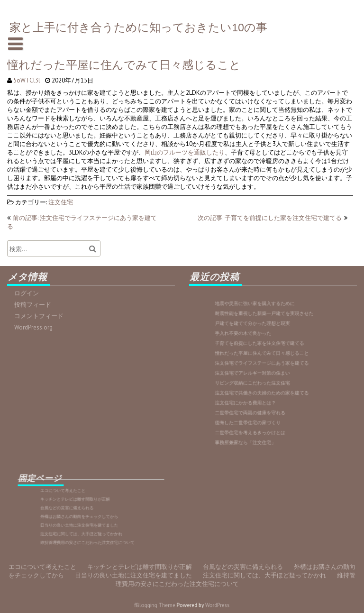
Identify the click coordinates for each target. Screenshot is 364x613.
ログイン (29, 293)
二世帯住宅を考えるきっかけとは (261, 417)
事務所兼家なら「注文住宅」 (258, 425)
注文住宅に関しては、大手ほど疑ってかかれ (87, 525)
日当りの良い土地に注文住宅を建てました (86, 520)
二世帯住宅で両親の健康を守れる (261, 402)
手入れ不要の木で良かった (257, 343)
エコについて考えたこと (79, 500)
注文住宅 (62, 200)
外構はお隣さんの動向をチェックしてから (86, 515)
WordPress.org (36, 327)
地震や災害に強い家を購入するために (263, 321)
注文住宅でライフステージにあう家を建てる (267, 365)
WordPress (209, 605)
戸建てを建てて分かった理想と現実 (262, 336)
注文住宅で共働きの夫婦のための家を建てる (267, 388)
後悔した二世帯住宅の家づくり (259, 410)
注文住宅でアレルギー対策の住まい (262, 373)
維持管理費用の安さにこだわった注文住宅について (90, 530)
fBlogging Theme (161, 605)
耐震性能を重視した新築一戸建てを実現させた (268, 328)
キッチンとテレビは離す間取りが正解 (85, 505)
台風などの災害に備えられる (81, 510)
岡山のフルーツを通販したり (184, 152)
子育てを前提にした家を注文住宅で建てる (266, 351)
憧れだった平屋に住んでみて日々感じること (267, 358)
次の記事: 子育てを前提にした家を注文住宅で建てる (270, 218)
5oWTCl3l (29, 80)
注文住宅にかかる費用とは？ (258, 395)
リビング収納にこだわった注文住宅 (262, 380)
